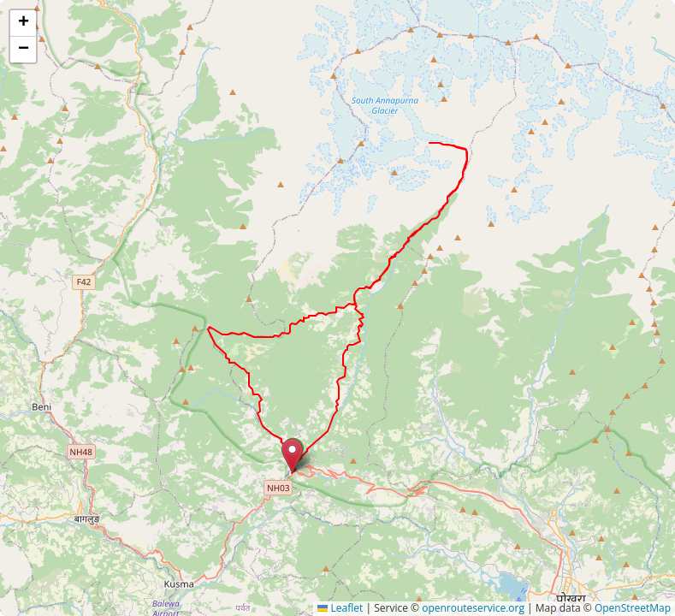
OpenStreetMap (633, 608)
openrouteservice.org (473, 608)
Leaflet (340, 608)
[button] (292, 456)
